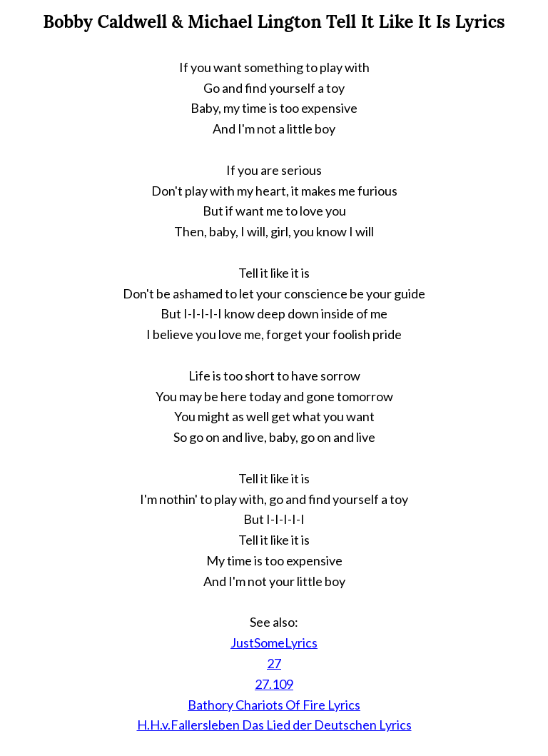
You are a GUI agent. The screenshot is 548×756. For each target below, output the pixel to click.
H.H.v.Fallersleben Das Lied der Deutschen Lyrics (274, 725)
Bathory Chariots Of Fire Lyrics (274, 705)
